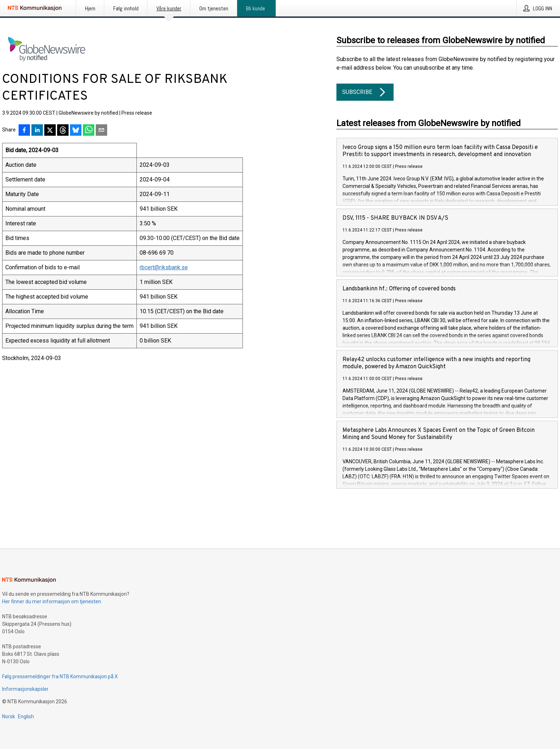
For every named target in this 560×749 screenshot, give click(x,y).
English (26, 716)
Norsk (9, 716)
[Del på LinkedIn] (37, 131)
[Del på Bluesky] (76, 131)
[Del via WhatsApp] (89, 131)
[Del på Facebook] (24, 131)
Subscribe (365, 92)
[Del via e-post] (101, 131)
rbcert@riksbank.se (164, 267)
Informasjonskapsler (25, 689)
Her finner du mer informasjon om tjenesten (52, 601)
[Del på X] (50, 131)
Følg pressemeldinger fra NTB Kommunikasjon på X (60, 676)
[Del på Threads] (63, 131)
